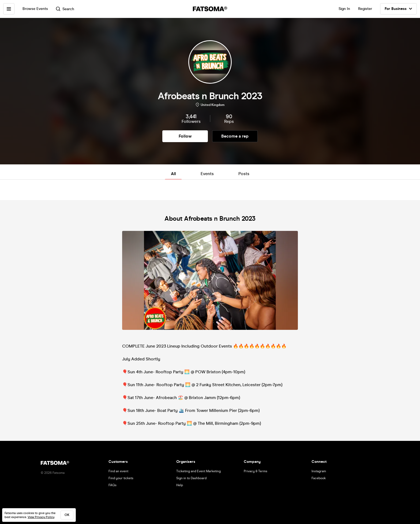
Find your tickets (121, 478)
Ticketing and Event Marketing (198, 471)
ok (67, 515)
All (173, 174)
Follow (185, 136)
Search (65, 9)
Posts (244, 174)
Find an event (118, 471)
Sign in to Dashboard (191, 478)
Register (365, 9)
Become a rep (235, 136)
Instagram (319, 471)
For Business (398, 9)
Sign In (344, 9)
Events (207, 174)
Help (180, 485)
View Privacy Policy (41, 517)
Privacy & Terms (256, 471)
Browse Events (35, 9)
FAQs (112, 485)
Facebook (319, 478)
